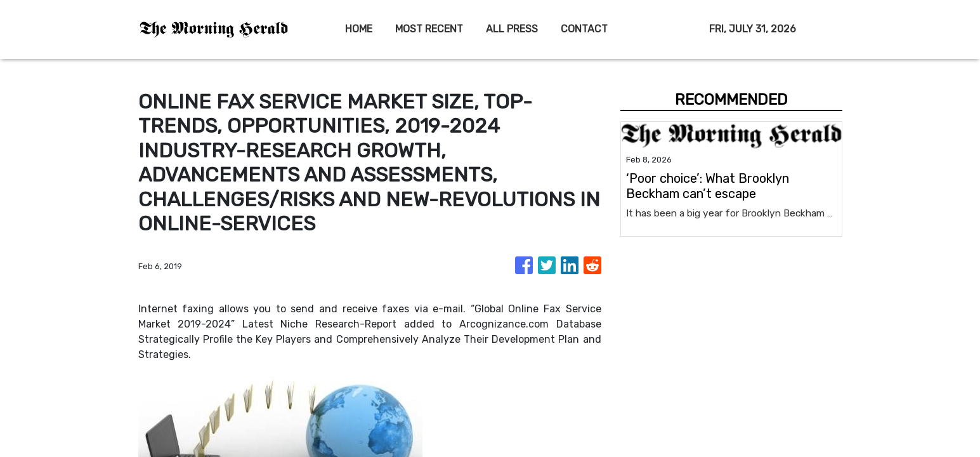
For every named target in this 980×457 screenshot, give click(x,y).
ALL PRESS (512, 29)
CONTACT (584, 29)
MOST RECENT (429, 29)
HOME (359, 29)
